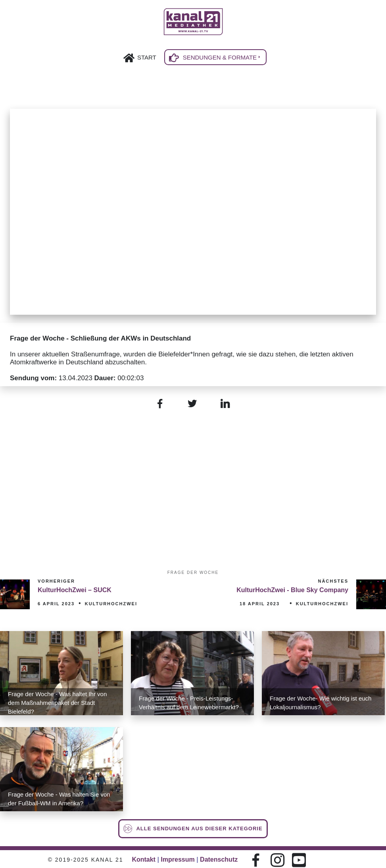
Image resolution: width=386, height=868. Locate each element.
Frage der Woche (193, 573)
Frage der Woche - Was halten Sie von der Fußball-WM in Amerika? (59, 799)
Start (147, 57)
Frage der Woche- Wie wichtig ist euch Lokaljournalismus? (321, 703)
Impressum (178, 859)
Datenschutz (219, 859)
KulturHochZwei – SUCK (75, 590)
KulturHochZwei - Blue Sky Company (292, 590)
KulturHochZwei (111, 604)
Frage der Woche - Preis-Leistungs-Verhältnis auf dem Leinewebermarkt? (189, 703)
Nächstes (333, 581)
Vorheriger (56, 581)
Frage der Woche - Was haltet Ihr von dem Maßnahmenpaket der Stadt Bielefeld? (57, 703)
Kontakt (144, 859)
